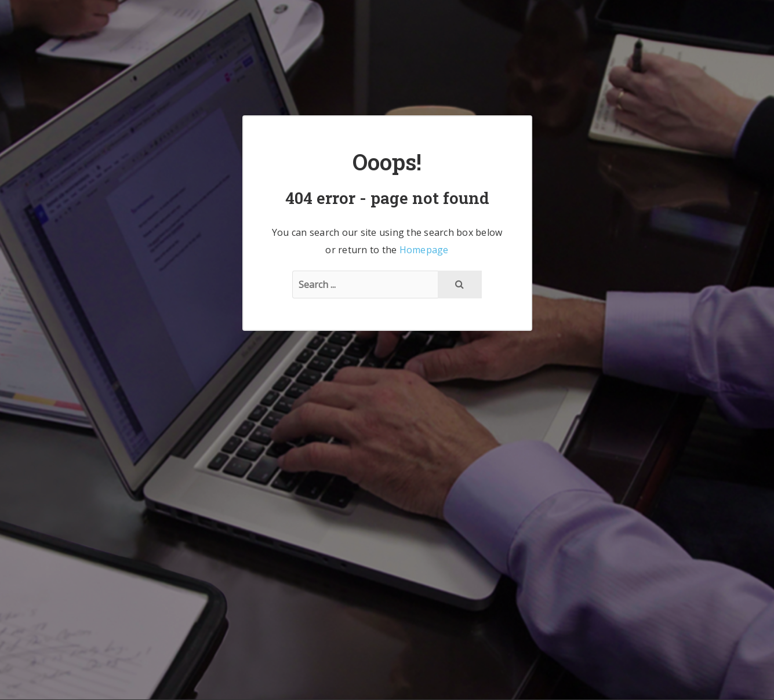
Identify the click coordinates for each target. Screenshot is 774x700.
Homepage (424, 250)
